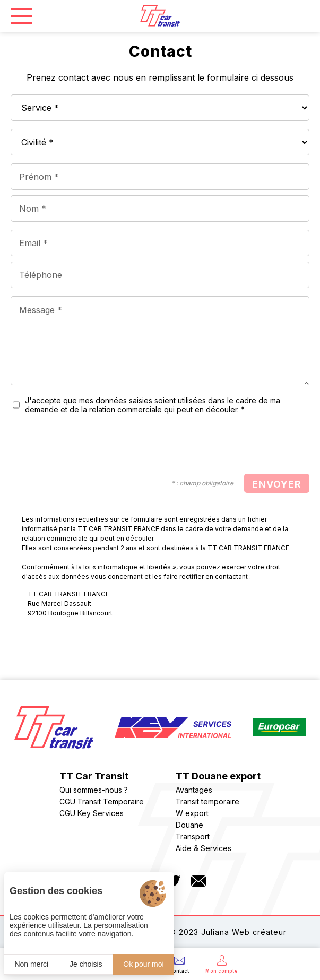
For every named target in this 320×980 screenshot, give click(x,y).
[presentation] (229, 445)
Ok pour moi (143, 964)
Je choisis (86, 964)
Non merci (31, 964)
